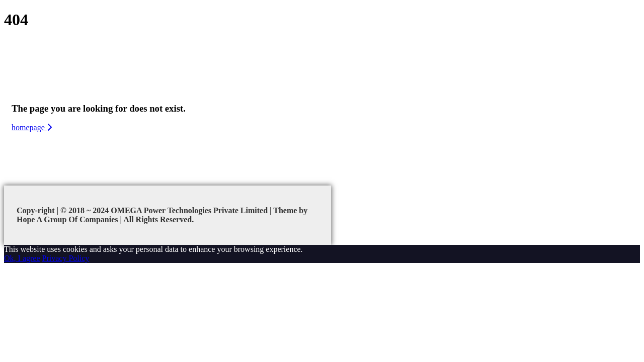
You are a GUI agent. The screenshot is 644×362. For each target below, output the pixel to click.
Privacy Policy (66, 258)
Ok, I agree (22, 258)
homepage (32, 127)
